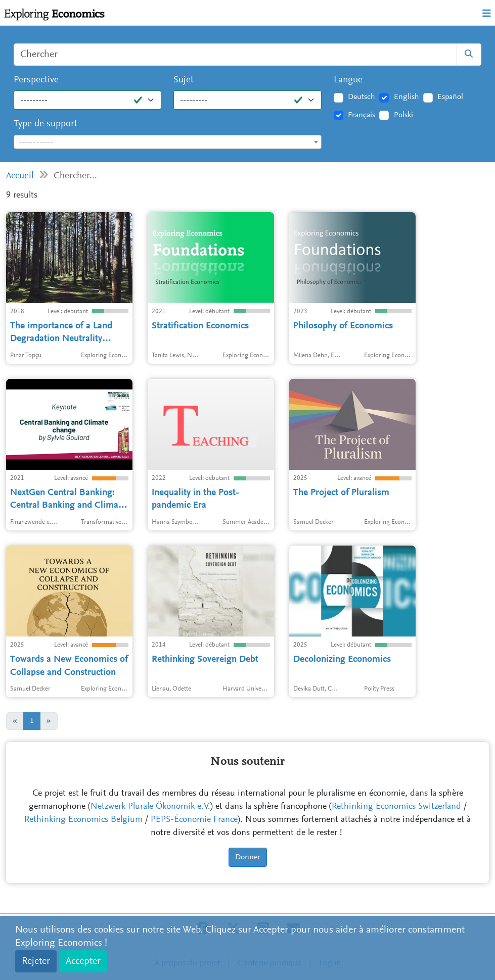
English (407, 97)
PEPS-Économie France (194, 820)
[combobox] (168, 142)
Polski (403, 115)
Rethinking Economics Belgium (83, 820)
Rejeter (36, 961)
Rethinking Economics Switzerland (396, 807)
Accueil (20, 176)
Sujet (184, 80)
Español (450, 97)
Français (362, 115)
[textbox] (168, 142)
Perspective (36, 80)
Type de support (46, 124)
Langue (348, 80)
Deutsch (362, 97)
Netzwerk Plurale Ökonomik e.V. (150, 807)
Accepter (83, 961)
